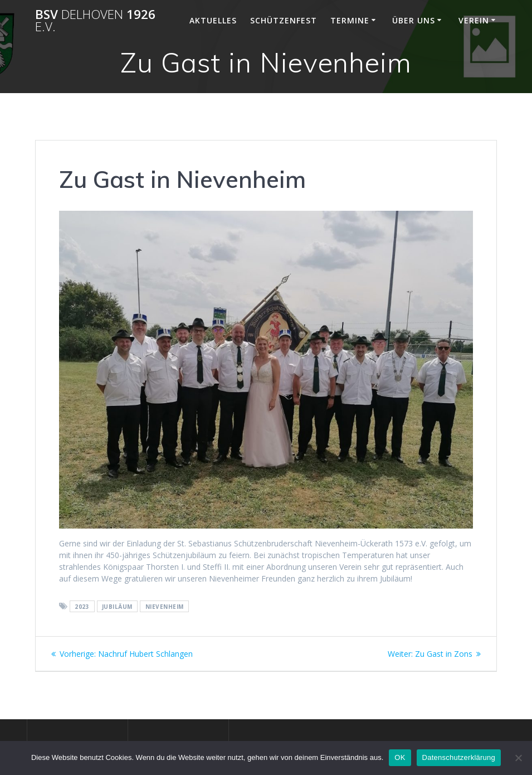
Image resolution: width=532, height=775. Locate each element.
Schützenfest (284, 20)
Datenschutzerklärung (459, 757)
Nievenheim (165, 607)
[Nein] (518, 758)
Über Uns (414, 20)
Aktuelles (213, 20)
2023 (82, 607)
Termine (350, 20)
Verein (474, 20)
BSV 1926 (95, 21)
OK (400, 757)
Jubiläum (117, 607)
